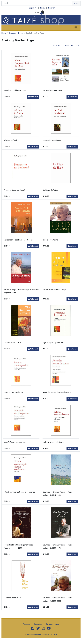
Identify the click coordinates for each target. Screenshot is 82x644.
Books (21, 33)
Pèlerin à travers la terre (53, 442)
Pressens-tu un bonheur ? (14, 190)
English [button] (32, 8)
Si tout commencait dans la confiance (19, 492)
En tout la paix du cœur (52, 90)
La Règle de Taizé (50, 190)
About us (26, 624)
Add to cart (33, 97)
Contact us (38, 624)
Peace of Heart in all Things (55, 290)
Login (42, 8)
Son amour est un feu (12, 598)
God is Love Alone (51, 240)
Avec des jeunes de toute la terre (57, 392)
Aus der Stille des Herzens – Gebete (19, 240)
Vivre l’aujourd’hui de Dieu (15, 90)
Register (52, 8)
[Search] (37, 3)
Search (76, 3)
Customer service (52, 624)
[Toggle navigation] (76, 28)
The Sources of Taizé (12, 343)
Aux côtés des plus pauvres (15, 442)
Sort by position (71, 45)
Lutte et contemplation (13, 392)
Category (12, 33)
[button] (40, 12)
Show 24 (57, 45)
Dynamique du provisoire (54, 343)
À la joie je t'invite (11, 140)
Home (4, 33)
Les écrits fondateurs (52, 140)
